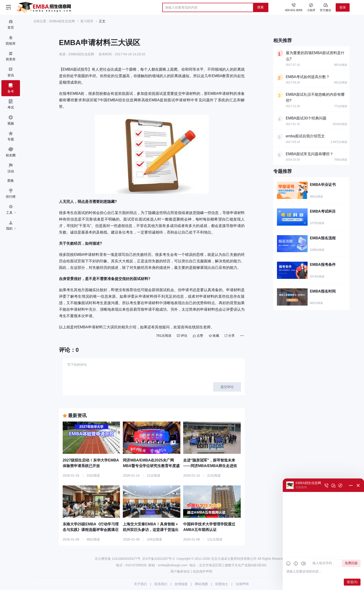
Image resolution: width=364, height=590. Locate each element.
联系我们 (161, 584)
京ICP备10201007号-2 (158, 559)
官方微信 (325, 7)
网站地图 (201, 584)
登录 (343, 7)
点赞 (198, 336)
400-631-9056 (294, 10)
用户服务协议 (180, 571)
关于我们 (140, 584)
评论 (182, 336)
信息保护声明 (202, 571)
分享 (230, 336)
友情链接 (181, 584)
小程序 (311, 7)
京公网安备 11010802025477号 (118, 559)
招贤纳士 (222, 584)
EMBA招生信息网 (62, 21)
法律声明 (242, 584)
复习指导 (87, 21)
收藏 (214, 336)
